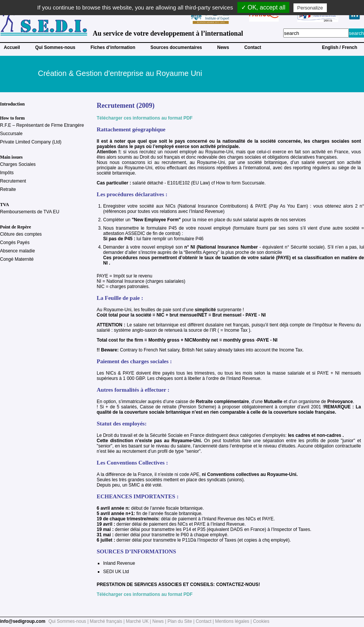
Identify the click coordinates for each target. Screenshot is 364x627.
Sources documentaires (176, 47)
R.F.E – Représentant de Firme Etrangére (42, 125)
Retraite (8, 189)
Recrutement (13, 181)
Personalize (310, 8)
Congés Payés (15, 243)
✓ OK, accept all (263, 7)
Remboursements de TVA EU (30, 212)
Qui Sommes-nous (55, 47)
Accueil (12, 47)
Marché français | (108, 621)
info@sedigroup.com (23, 621)
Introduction (12, 104)
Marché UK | (139, 621)
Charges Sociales (18, 164)
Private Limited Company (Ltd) (31, 142)
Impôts (7, 173)
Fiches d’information (113, 47)
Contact (253, 47)
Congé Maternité (17, 259)
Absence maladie (17, 251)
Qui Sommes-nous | (69, 621)
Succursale (11, 134)
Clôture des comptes (21, 234)
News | (160, 621)
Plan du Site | (182, 621)
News (223, 47)
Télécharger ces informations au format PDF (145, 118)
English (330, 47)
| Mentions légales (231, 621)
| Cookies (260, 621)
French (350, 47)
